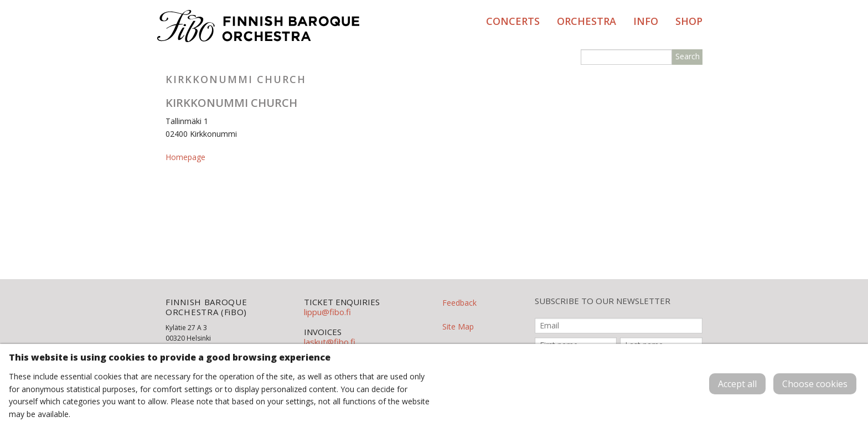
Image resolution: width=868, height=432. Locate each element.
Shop (689, 21)
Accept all (737, 384)
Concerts (513, 21)
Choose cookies (815, 384)
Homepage (185, 157)
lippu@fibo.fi (327, 312)
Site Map (458, 326)
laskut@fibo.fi (330, 342)
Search (688, 56)
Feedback (459, 303)
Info (646, 21)
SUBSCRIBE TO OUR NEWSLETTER (603, 301)
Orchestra (587, 21)
